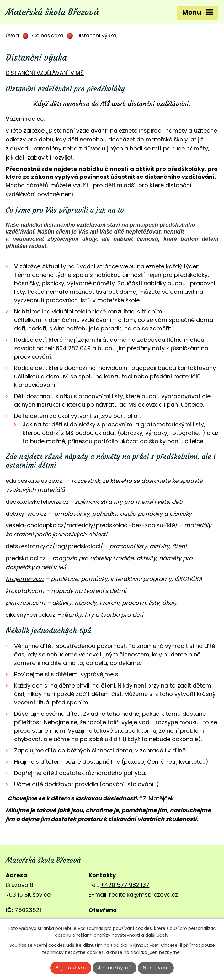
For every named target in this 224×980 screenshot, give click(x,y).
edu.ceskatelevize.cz (34, 481)
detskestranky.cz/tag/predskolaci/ (54, 546)
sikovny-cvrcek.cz (30, 615)
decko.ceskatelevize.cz (37, 502)
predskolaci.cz (26, 558)
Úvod (12, 36)
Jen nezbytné (115, 968)
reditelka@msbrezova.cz (144, 895)
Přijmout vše (71, 968)
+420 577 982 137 (125, 885)
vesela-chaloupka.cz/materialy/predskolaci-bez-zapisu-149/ (92, 525)
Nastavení (156, 968)
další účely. (157, 935)
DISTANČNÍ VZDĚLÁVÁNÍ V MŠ (45, 73)
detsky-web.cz (26, 514)
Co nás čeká (48, 36)
